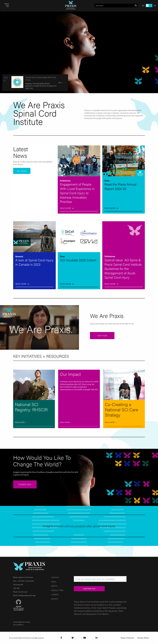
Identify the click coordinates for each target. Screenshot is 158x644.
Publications (65, 181)
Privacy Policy (143, 638)
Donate (55, 599)
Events (54, 586)
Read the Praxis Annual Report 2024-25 (120, 186)
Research (19, 256)
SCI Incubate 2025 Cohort (78, 260)
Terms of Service (127, 638)
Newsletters (57, 590)
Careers (55, 595)
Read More (66, 208)
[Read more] (79, 52)
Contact (55, 577)
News (107, 181)
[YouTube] (85, 638)
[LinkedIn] (97, 638)
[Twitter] (73, 638)
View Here (102, 336)
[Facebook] (61, 638)
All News (22, 171)
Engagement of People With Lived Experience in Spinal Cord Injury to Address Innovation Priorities (77, 193)
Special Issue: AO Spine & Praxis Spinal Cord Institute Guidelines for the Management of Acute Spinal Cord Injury (123, 269)
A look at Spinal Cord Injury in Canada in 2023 (34, 262)
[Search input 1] (114, 5)
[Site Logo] (71, 5)
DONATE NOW (25, 484)
